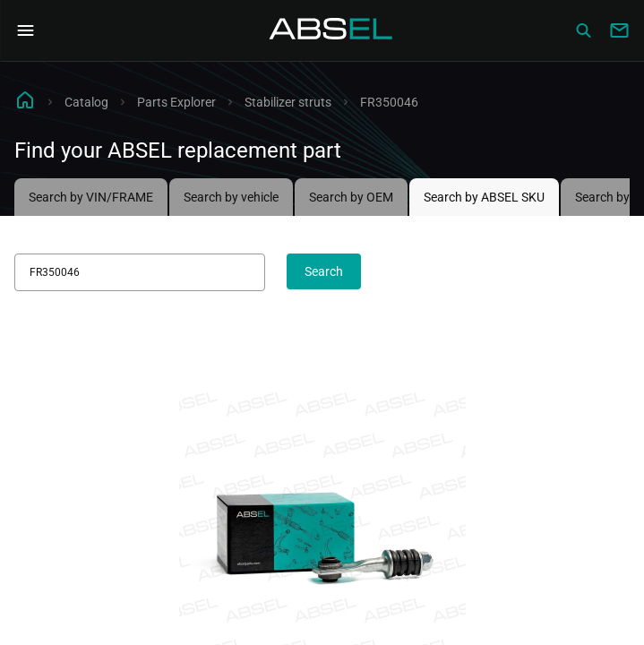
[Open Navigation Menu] (25, 30)
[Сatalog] (583, 30)
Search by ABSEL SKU (484, 197)
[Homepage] (331, 30)
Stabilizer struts (288, 102)
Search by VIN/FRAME (91, 197)
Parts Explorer (176, 102)
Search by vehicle (231, 197)
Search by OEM (351, 197)
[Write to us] (619, 30)
